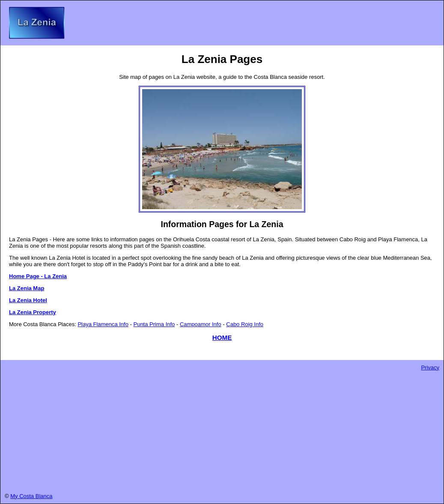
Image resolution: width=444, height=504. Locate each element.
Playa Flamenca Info (103, 324)
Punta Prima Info (154, 324)
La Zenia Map (27, 288)
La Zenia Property (33, 312)
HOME (222, 337)
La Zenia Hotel (28, 300)
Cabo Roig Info (245, 324)
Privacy (430, 367)
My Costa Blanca (31, 496)
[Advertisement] (222, 431)
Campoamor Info (201, 324)
